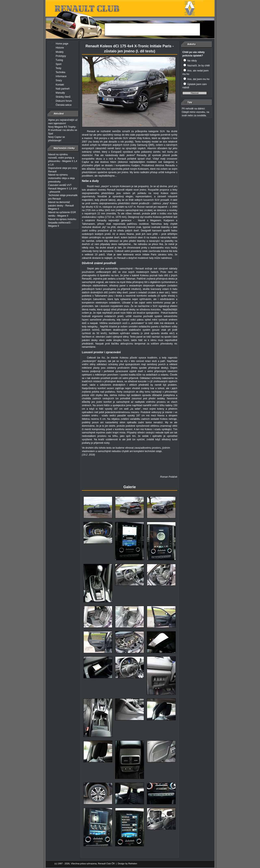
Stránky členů (63, 97)
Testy (58, 68)
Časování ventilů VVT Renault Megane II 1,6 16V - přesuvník (63, 189)
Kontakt (60, 85)
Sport (59, 64)
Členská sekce (64, 105)
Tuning (59, 60)
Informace (61, 76)
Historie (60, 48)
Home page (62, 44)
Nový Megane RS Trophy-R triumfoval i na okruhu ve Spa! (63, 130)
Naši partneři (63, 89)
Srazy (59, 80)
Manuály (60, 93)
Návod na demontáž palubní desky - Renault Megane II (61, 206)
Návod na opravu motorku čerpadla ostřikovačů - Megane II (62, 223)
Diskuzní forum (64, 101)
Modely (60, 52)
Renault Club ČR (106, 864)
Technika (60, 72)
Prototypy (61, 56)
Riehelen (133, 864)
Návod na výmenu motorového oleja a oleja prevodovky (61, 178)
